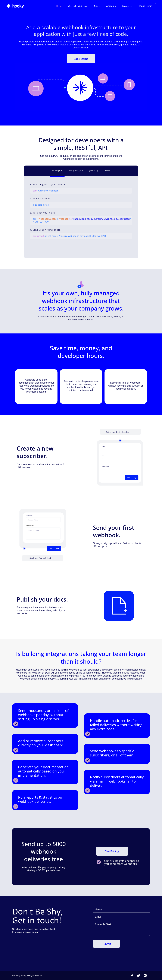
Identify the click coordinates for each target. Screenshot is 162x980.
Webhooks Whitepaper (78, 6)
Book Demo (81, 59)
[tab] (57, 171)
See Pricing (112, 851)
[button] (111, 6)
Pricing (97, 6)
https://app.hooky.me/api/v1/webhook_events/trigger (102, 219)
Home (59, 6)
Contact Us (127, 6)
